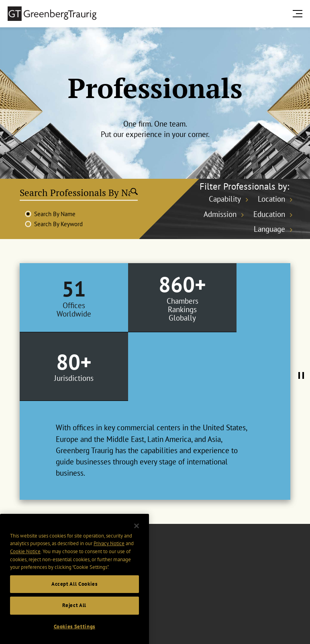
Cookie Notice (25, 564)
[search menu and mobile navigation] (299, 13)
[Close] (137, 539)
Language (269, 229)
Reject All (74, 618)
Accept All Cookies (74, 597)
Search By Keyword (58, 224)
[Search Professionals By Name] (75, 192)
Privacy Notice (109, 557)
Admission (220, 214)
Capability (225, 199)
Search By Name (55, 214)
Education (269, 214)
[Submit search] (134, 192)
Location (271, 199)
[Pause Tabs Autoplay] (301, 345)
